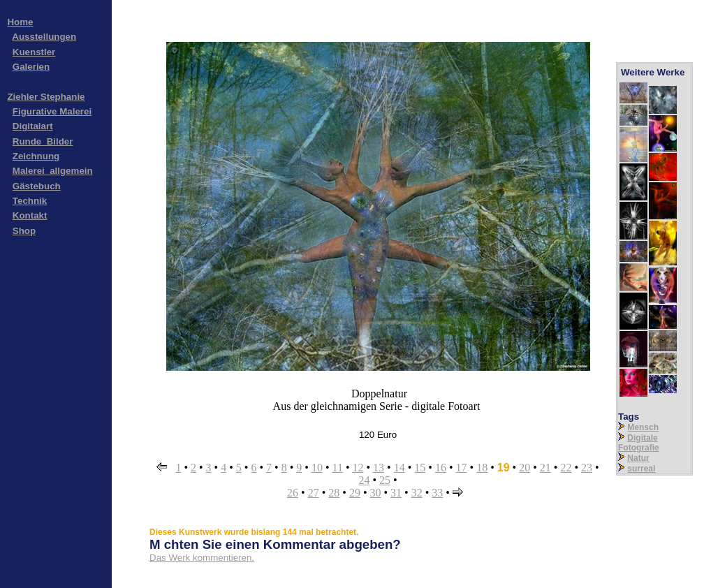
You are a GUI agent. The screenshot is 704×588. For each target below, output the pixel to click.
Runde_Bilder (43, 141)
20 (525, 468)
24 (364, 480)
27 (314, 493)
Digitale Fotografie (639, 443)
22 (566, 468)
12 (358, 468)
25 (385, 480)
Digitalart (33, 126)
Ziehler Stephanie (46, 97)
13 (379, 468)
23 (587, 468)
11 (337, 468)
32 (417, 493)
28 (334, 493)
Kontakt (30, 215)
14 (399, 468)
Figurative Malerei (52, 111)
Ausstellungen (44, 37)
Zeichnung (36, 156)
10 (317, 468)
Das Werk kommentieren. (202, 558)
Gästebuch (37, 186)
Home (20, 22)
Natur (638, 458)
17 (462, 468)
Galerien (31, 67)
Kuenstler (34, 52)
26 (293, 493)
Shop (24, 231)
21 (545, 468)
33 (437, 493)
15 (420, 468)
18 (482, 468)
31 (396, 493)
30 (376, 493)
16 (441, 468)
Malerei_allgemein (53, 171)
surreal (641, 469)
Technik (30, 201)
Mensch (643, 427)
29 (355, 493)
